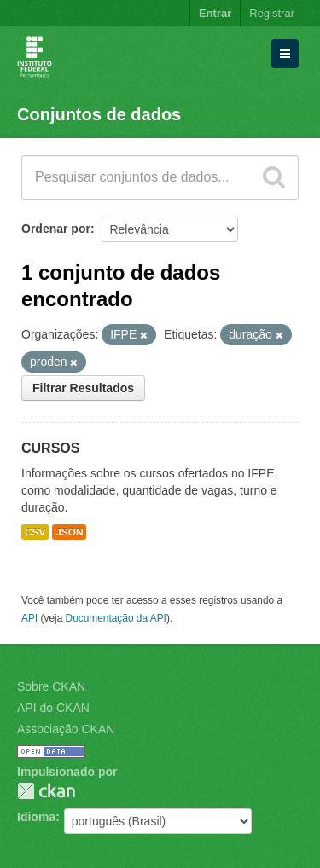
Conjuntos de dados (99, 114)
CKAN (46, 791)
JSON (69, 532)
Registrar (272, 13)
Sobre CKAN (51, 686)
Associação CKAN (66, 729)
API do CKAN (53, 708)
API (29, 618)
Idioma (36, 817)
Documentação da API (116, 618)
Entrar (215, 13)
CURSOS (50, 448)
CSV (35, 532)
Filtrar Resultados (83, 388)
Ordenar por (56, 229)
